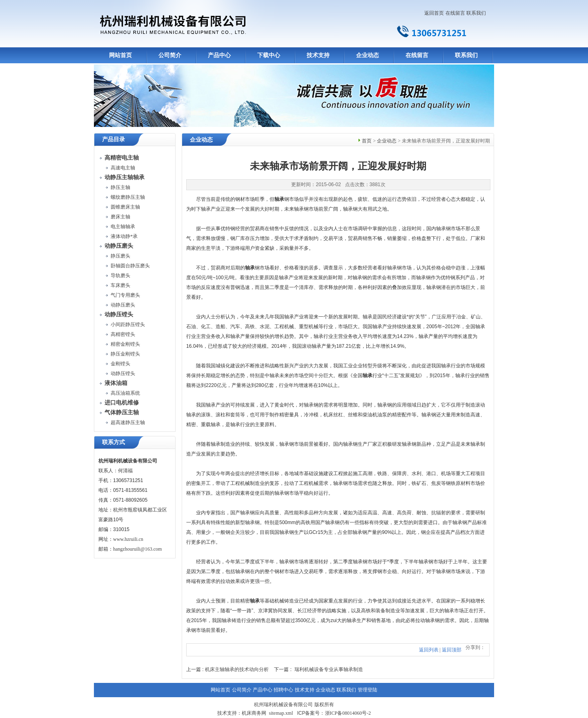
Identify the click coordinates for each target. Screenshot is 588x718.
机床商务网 (254, 713)
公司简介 (170, 55)
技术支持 (318, 55)
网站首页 (120, 55)
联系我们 (476, 13)
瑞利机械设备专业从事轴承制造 (329, 669)
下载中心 (269, 55)
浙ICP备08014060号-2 (348, 713)
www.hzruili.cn (128, 539)
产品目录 (114, 139)
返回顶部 (452, 650)
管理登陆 (367, 690)
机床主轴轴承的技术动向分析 (237, 669)
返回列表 (429, 650)
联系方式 (114, 442)
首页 (367, 141)
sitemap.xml (281, 713)
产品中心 (219, 55)
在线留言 (455, 13)
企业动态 (367, 55)
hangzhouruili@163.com (137, 549)
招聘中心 (283, 690)
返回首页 (434, 13)
